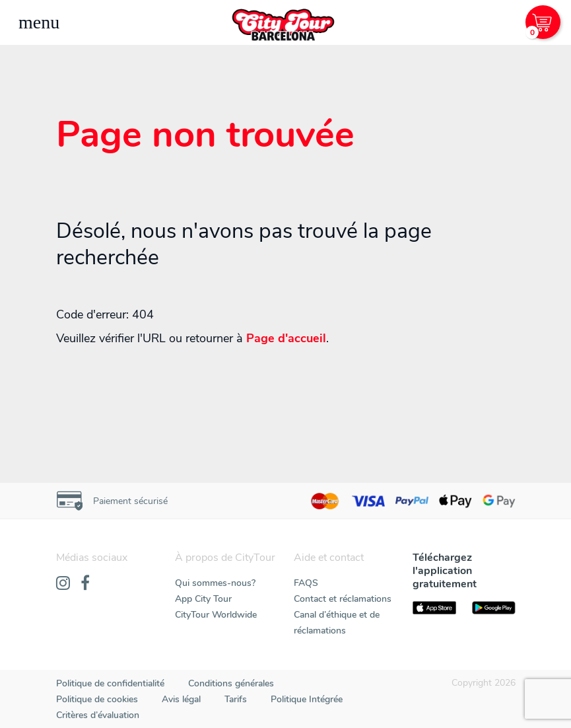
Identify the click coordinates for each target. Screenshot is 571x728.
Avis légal (181, 699)
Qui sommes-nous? (215, 583)
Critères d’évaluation (98, 715)
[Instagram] (63, 584)
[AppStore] (434, 608)
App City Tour (203, 599)
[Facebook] (85, 584)
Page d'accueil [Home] (286, 338)
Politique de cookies (97, 699)
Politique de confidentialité (110, 683)
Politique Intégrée (307, 699)
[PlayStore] (494, 608)
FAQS (306, 583)
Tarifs (236, 699)
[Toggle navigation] (39, 22)
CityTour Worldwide (216, 615)
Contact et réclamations (343, 599)
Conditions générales (231, 683)
